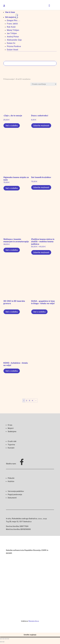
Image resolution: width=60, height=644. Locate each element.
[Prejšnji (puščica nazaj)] (1, 642)
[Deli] (3, 639)
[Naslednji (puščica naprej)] (3, 642)
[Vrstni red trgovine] (44, 84)
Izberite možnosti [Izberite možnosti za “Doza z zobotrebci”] (41, 126)
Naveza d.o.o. (34, 621)
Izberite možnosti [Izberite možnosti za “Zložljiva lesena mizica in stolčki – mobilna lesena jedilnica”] (41, 252)
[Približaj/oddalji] (8, 639)
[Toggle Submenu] (17, 16)
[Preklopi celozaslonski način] (6, 639)
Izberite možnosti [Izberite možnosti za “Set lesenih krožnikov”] (41, 187)
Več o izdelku (12, 126)
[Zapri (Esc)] (1, 639)
